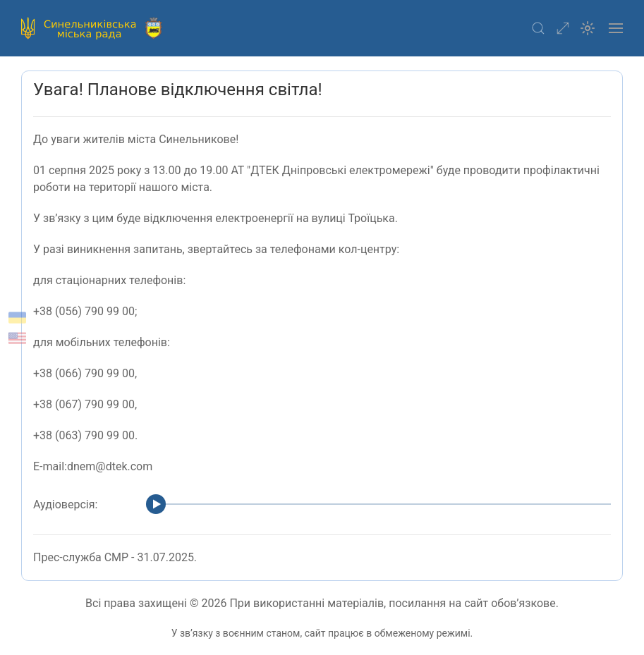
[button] (538, 28)
